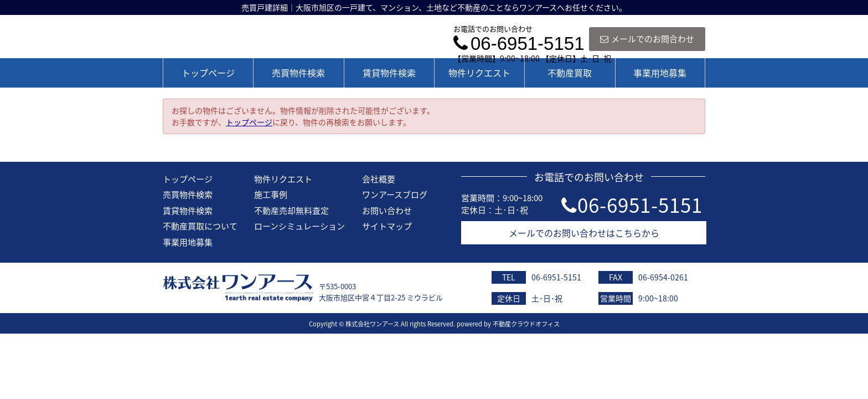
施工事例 (271, 195)
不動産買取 (570, 73)
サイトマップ (387, 226)
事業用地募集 (660, 73)
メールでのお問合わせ (647, 39)
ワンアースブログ (395, 195)
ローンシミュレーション (299, 226)
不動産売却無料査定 (291, 211)
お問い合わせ (387, 211)
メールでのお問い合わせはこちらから (584, 233)
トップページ (208, 73)
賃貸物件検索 (389, 73)
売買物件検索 (298, 73)
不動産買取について (200, 226)
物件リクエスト (479, 73)
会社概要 (379, 179)
